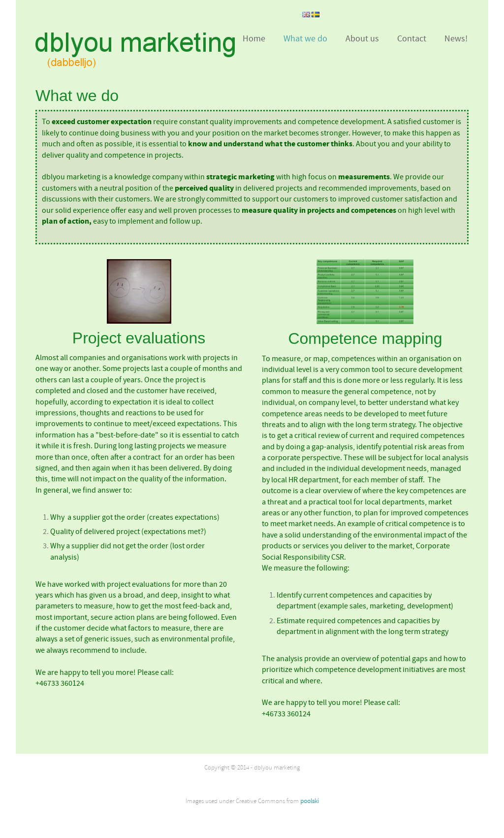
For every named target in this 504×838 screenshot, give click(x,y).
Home (254, 39)
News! (456, 39)
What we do (305, 39)
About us (362, 39)
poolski (310, 801)
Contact (412, 39)
